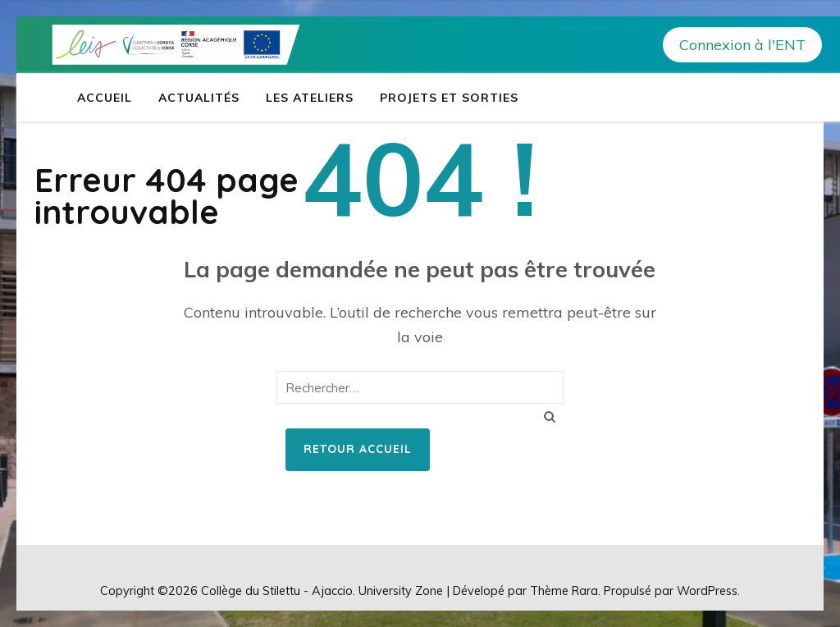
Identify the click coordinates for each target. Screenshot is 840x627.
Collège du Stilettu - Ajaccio (277, 590)
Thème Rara (564, 590)
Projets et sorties (449, 98)
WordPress (707, 590)
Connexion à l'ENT (742, 45)
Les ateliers (310, 98)
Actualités (199, 98)
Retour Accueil (358, 449)
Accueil (105, 98)
